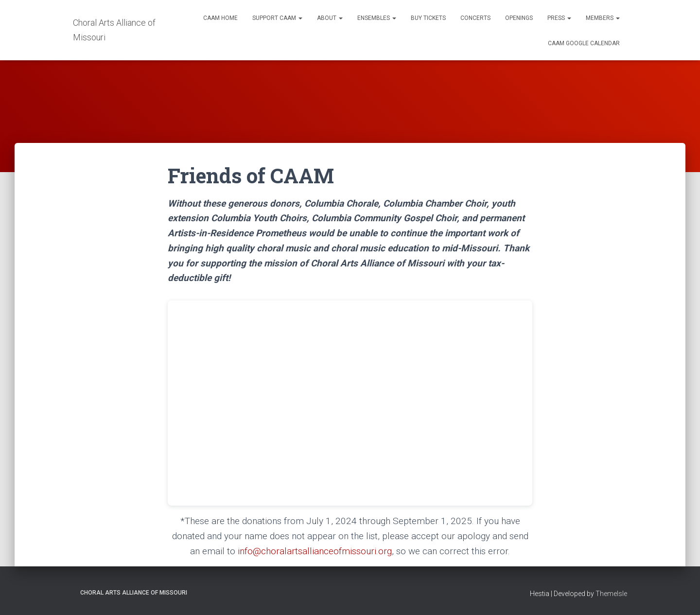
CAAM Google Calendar (584, 43)
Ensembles (377, 18)
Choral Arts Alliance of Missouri (134, 593)
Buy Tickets (428, 18)
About (330, 18)
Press (559, 18)
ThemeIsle (611, 594)
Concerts (475, 18)
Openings (519, 18)
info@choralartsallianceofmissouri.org (315, 551)
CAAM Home (220, 18)
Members (603, 18)
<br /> (350, 403)
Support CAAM (277, 18)
